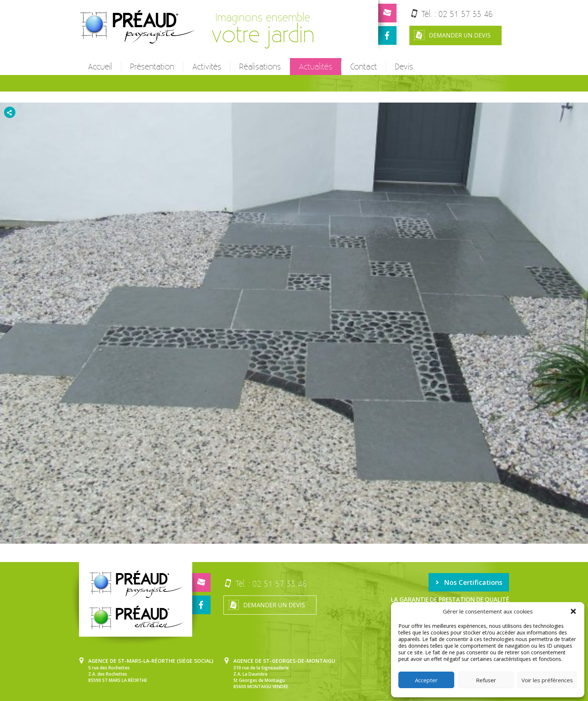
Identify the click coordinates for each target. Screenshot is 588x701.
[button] (573, 611)
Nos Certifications (469, 582)
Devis (404, 67)
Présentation (152, 67)
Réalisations (260, 67)
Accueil (100, 67)
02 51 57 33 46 (466, 14)
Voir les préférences (547, 680)
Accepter (426, 680)
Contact (364, 67)
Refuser (486, 680)
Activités (207, 67)
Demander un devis (452, 35)
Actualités (315, 67)
